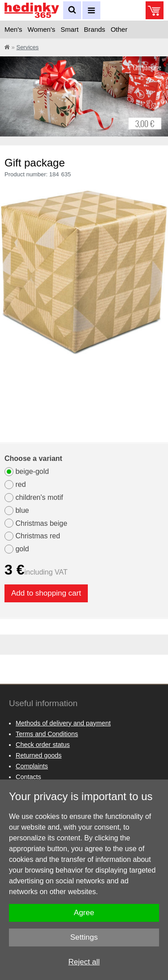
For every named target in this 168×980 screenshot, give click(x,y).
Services (27, 47)
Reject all (84, 962)
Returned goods (39, 755)
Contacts (28, 777)
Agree (84, 913)
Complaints (32, 766)
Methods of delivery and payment (63, 723)
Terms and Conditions (47, 734)
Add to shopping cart (46, 593)
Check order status (43, 745)
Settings (84, 937)
